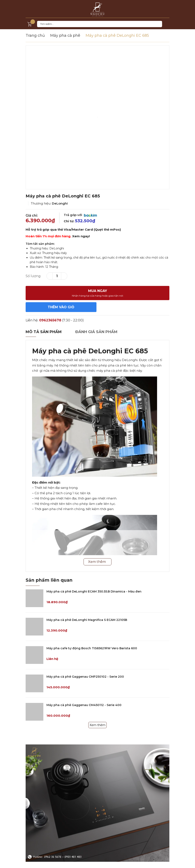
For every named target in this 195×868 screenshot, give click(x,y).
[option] (97, 117)
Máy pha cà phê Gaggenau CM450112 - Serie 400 (84, 705)
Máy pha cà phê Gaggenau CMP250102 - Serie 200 (85, 677)
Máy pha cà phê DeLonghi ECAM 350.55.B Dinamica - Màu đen (94, 591)
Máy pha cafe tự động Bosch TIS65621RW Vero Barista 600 (92, 648)
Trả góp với (80, 215)
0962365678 (50, 320)
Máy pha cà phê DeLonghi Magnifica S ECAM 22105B (87, 620)
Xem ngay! (81, 236)
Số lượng (33, 276)
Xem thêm (97, 725)
